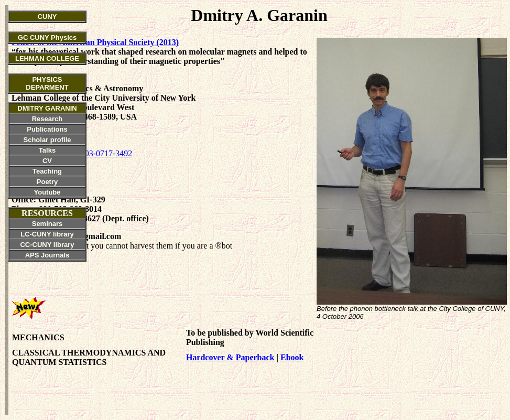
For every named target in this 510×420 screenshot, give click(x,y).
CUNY (47, 17)
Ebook (292, 357)
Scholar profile (47, 140)
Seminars (47, 224)
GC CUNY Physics (47, 37)
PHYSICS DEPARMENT (47, 83)
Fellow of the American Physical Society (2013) (95, 42)
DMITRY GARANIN (47, 108)
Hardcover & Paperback (230, 357)
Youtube (47, 192)
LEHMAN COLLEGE (47, 58)
